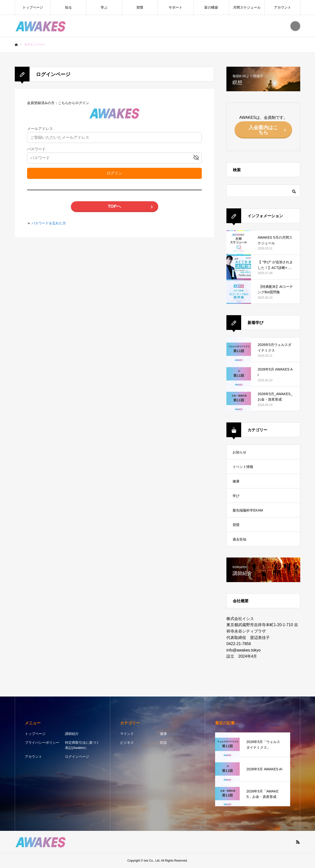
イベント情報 (243, 467)
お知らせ (239, 452)
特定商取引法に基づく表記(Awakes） (82, 745)
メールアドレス (40, 129)
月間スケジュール (247, 7)
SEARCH (295, 26)
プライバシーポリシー (42, 743)
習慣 (140, 7)
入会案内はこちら (263, 130)
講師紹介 (72, 734)
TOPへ (114, 206)
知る (68, 7)
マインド (127, 734)
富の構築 (211, 7)
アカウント (283, 7)
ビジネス (127, 743)
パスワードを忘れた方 (49, 223)
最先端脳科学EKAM (248, 510)
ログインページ (77, 757)
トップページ (33, 7)
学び (236, 496)
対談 (163, 743)
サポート (175, 7)
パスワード (36, 149)
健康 (236, 481)
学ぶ (104, 7)
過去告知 (239, 539)
